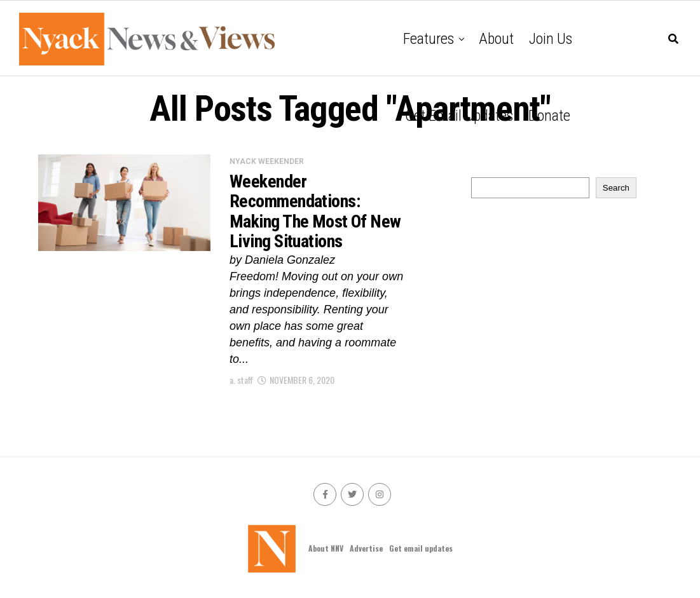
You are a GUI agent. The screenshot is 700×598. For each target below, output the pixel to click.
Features (429, 39)
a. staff (241, 380)
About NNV (326, 548)
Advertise (366, 548)
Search (616, 188)
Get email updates (459, 116)
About (496, 39)
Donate (549, 116)
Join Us (551, 39)
